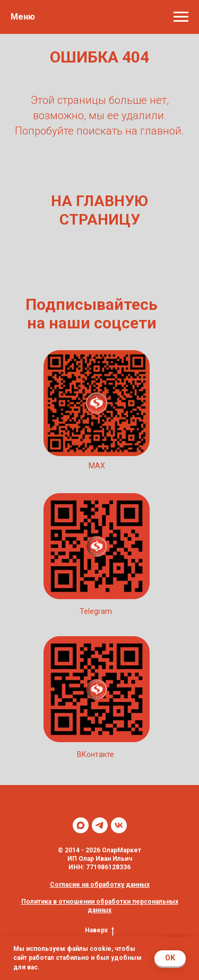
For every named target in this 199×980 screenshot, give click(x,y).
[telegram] (100, 825)
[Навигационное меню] (181, 17)
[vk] (119, 825)
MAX (97, 466)
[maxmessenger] (81, 825)
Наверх (99, 930)
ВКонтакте (96, 754)
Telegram (96, 611)
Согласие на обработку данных (100, 885)
